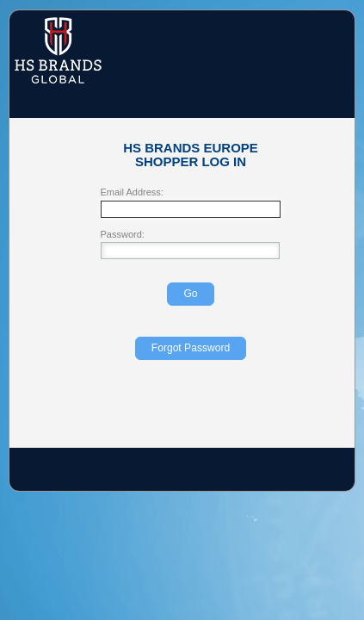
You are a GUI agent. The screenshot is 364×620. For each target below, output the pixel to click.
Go (190, 294)
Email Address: (132, 192)
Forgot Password (191, 348)
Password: (123, 235)
